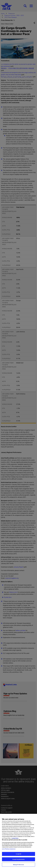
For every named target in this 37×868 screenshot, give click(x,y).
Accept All (18, 855)
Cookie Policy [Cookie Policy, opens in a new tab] (15, 840)
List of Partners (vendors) (9, 850)
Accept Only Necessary (18, 861)
